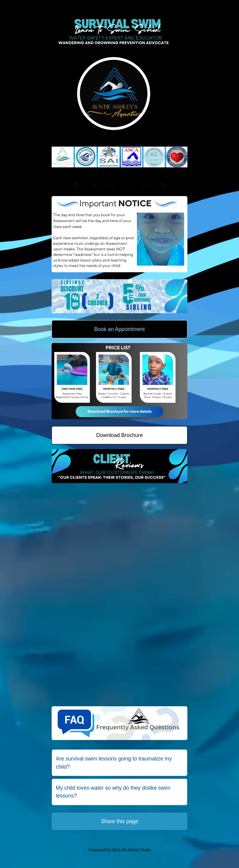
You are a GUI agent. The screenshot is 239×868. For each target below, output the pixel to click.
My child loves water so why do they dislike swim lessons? (113, 792)
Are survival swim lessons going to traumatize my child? (114, 763)
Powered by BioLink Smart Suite (119, 850)
